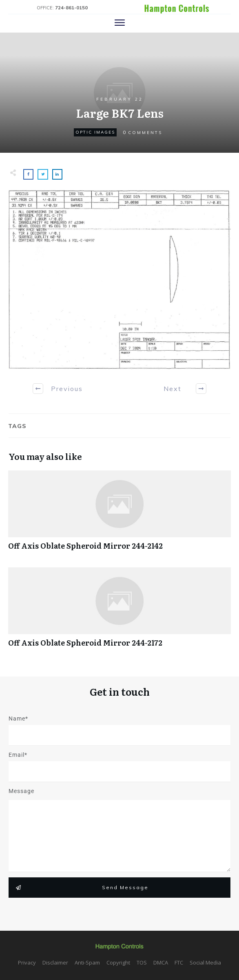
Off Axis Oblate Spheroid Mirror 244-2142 (119, 515)
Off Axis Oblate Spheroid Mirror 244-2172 (119, 612)
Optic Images (95, 132)
